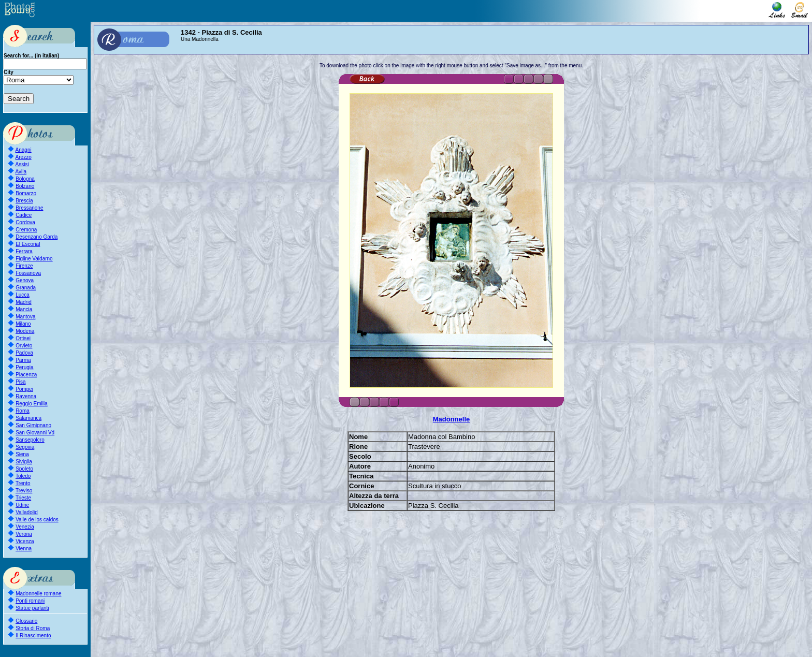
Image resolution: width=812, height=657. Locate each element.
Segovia (25, 447)
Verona (24, 534)
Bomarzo (26, 193)
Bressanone (29, 208)
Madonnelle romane (38, 594)
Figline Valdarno (34, 259)
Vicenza (25, 541)
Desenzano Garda (37, 237)
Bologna (25, 179)
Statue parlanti (32, 608)
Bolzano (25, 186)
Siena (22, 454)
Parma (23, 360)
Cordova (25, 222)
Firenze (24, 266)
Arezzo (24, 157)
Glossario (26, 621)
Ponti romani (30, 601)
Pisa (20, 382)
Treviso (24, 491)
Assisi (22, 164)
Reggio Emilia (32, 404)
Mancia (24, 309)
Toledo (23, 476)
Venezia (25, 527)
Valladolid (27, 512)
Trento (23, 483)
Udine (22, 505)
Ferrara (24, 251)
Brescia (24, 201)
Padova (24, 353)
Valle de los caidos (37, 520)
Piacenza (26, 375)
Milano (23, 324)
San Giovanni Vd (35, 433)
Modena (25, 331)
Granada (26, 288)
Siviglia (24, 462)
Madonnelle (452, 419)
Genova (25, 280)
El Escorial (28, 244)
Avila (21, 172)
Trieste (23, 498)
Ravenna (26, 396)
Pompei (24, 389)
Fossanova (28, 273)
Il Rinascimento (33, 636)
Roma (23, 411)
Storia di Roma (33, 628)
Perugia (24, 367)
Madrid (24, 302)
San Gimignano (33, 425)
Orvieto (24, 346)
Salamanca (28, 418)
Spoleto (24, 469)
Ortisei (23, 338)
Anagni (24, 150)
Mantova (25, 317)
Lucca (23, 295)
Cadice (24, 215)
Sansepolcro (30, 440)
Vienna (24, 549)
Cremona (26, 230)
